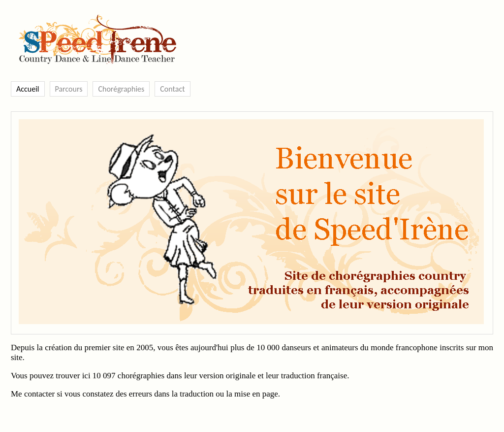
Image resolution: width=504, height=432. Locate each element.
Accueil (28, 89)
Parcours (69, 89)
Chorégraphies (121, 89)
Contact (172, 89)
